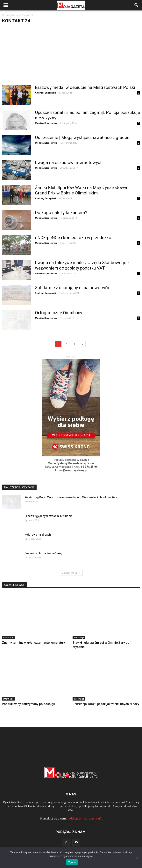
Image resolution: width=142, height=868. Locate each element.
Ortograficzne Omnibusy (59, 313)
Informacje (8, 637)
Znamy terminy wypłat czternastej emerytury (34, 643)
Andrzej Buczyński (46, 93)
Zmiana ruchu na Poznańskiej (43, 553)
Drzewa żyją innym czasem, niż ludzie (48, 516)
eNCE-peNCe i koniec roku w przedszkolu (75, 238)
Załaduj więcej (71, 573)
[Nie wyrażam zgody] (137, 858)
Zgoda (72, 862)
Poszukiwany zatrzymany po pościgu (28, 704)
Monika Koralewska (46, 123)
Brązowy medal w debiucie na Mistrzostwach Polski (85, 87)
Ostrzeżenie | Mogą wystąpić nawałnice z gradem (83, 137)
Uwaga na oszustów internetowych (69, 163)
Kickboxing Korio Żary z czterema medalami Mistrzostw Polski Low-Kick (71, 497)
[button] (137, 5)
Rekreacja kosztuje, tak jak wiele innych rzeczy (106, 704)
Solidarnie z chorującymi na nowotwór (72, 288)
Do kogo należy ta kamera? (61, 213)
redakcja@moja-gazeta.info (85, 818)
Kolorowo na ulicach (38, 535)
